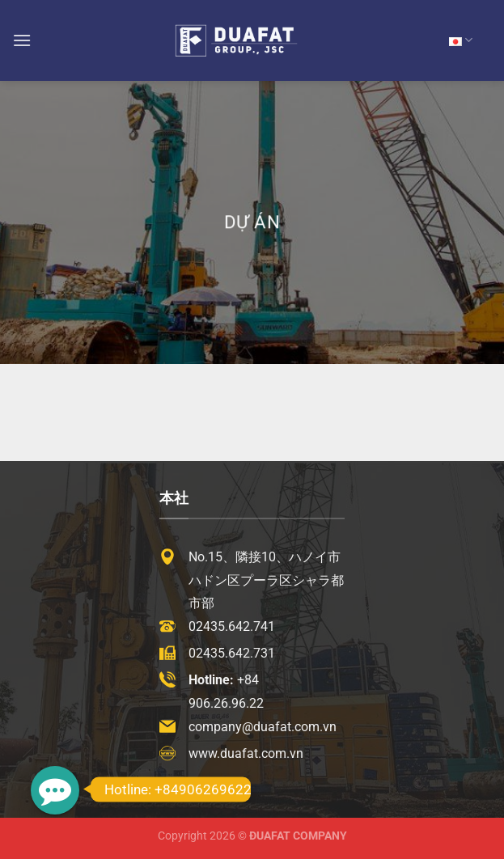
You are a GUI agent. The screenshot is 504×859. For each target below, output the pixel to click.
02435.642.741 (232, 626)
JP (461, 40)
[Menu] (22, 40)
